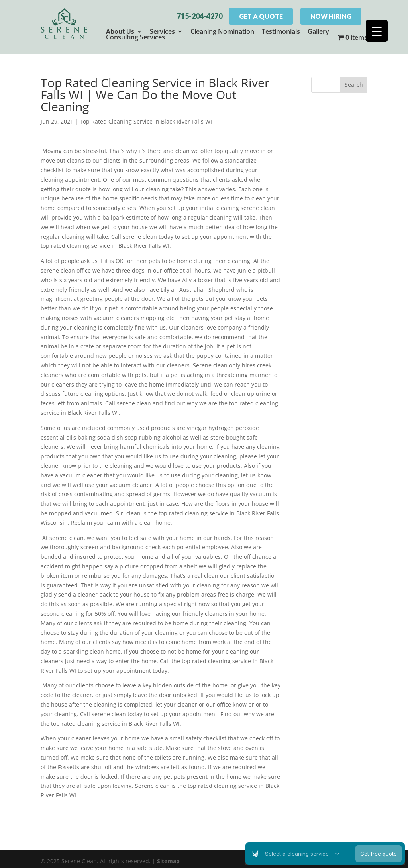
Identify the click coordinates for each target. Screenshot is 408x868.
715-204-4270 (200, 16)
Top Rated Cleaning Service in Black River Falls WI (146, 117)
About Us (120, 31)
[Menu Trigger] (377, 31)
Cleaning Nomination (222, 31)
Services (162, 31)
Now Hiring (331, 16)
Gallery (318, 31)
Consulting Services (135, 37)
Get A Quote (261, 16)
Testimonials (281, 31)
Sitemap (168, 857)
